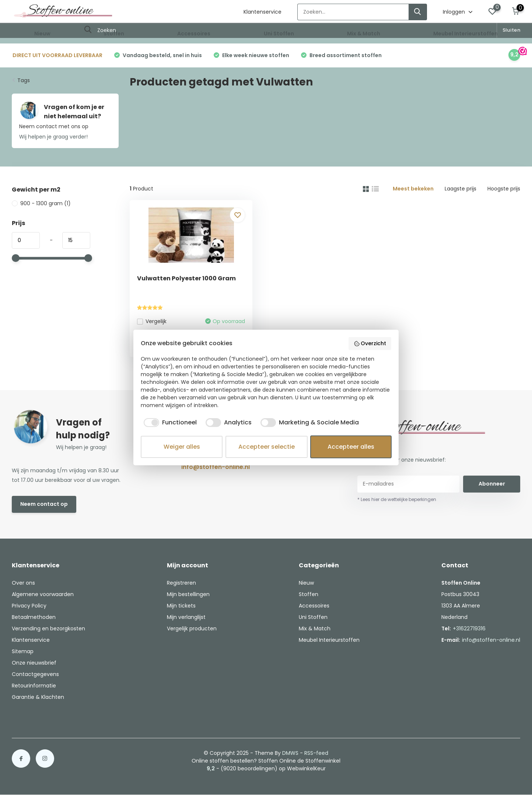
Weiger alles (182, 447)
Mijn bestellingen (188, 594)
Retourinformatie (34, 686)
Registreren (181, 583)
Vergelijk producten (192, 628)
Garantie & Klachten (38, 697)
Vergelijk (152, 321)
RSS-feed (316, 753)
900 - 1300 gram (41, 203)
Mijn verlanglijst (186, 617)
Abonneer (492, 484)
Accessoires (194, 34)
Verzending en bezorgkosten (48, 628)
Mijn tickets (181, 606)
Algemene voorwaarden (43, 594)
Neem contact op (44, 504)
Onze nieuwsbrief (34, 663)
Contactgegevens (35, 674)
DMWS (290, 753)
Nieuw (42, 34)
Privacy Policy (29, 606)
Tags (24, 80)
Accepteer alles (351, 447)
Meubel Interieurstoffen (465, 34)
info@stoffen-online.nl (216, 467)
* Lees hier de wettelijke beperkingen (397, 499)
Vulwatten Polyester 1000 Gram (186, 278)
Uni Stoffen (279, 34)
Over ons (23, 583)
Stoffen (114, 34)
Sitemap (23, 651)
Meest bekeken (413, 189)
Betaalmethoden (34, 617)
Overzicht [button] (370, 343)
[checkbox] (169, 423)
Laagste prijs (461, 189)
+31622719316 (469, 628)
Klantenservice (262, 12)
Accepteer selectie (267, 447)
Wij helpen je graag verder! (53, 137)
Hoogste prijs (504, 189)
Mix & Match (364, 34)
